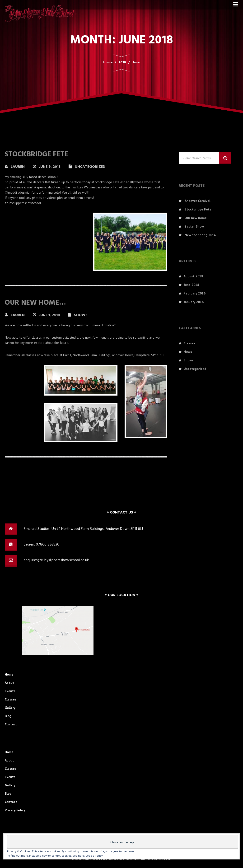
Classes (189, 343)
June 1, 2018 (50, 315)
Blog (8, 716)
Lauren (18, 167)
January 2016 (194, 302)
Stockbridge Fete (36, 154)
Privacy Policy (15, 810)
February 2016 (195, 293)
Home (9, 674)
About (9, 683)
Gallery (10, 708)
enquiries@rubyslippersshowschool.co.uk (56, 560)
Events (10, 691)
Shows (81, 315)
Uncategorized (90, 167)
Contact (11, 724)
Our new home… (35, 303)
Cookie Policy (94, 856)
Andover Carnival (197, 201)
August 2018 (193, 276)
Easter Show (194, 226)
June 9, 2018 (50, 167)
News (188, 352)
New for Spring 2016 (200, 235)
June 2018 (191, 285)
